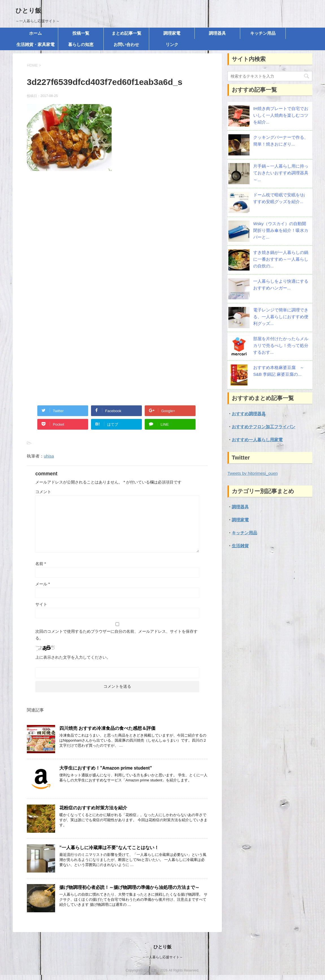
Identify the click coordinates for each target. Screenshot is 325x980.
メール (43, 584)
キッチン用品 (263, 33)
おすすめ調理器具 (249, 414)
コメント (43, 492)
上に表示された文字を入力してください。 (73, 657)
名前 (41, 564)
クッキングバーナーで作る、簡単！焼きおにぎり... (281, 141)
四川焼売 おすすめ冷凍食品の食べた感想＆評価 (107, 728)
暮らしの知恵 (81, 44)
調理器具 (217, 33)
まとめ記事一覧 (126, 33)
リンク (172, 44)
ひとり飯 (28, 11)
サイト (41, 604)
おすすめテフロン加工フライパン (264, 427)
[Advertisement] (117, 236)
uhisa (49, 456)
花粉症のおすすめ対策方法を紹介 (93, 808)
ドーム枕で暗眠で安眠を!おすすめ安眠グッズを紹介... (279, 198)
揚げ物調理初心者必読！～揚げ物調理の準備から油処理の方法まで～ (129, 887)
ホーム (35, 33)
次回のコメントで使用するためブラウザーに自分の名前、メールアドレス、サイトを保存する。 (116, 635)
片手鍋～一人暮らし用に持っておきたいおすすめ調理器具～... (281, 173)
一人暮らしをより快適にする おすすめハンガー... (281, 284)
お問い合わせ (126, 44)
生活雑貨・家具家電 (35, 44)
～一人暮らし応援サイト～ (162, 957)
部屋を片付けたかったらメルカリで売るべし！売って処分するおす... (281, 345)
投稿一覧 (81, 33)
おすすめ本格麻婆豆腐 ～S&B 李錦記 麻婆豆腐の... (279, 371)
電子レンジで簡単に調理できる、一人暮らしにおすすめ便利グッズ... (281, 317)
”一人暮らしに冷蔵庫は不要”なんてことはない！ (109, 848)
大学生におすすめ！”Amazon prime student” (106, 768)
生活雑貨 (240, 546)
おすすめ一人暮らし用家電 (257, 440)
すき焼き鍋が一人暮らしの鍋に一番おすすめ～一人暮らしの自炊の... (281, 259)
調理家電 (172, 33)
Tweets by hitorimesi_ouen (253, 473)
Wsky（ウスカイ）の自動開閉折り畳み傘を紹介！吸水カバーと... (281, 230)
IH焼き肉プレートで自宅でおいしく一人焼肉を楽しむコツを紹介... (281, 115)
